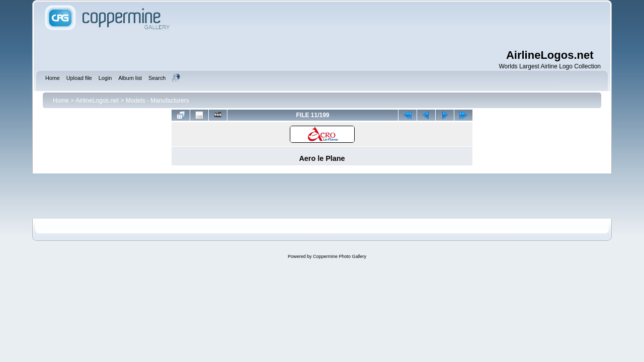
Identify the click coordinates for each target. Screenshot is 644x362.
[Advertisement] (387, 25)
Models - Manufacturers (157, 101)
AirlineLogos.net (97, 101)
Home (61, 101)
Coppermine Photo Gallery (340, 256)
